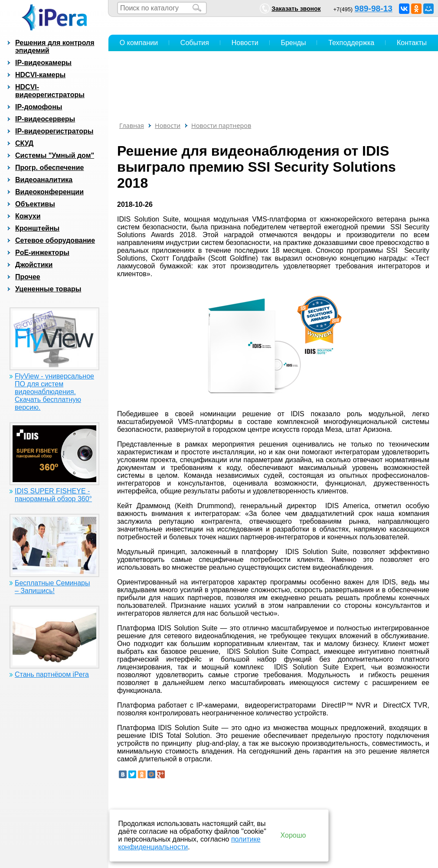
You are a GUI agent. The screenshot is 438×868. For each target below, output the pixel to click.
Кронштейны (37, 228)
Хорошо (293, 835)
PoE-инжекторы (42, 253)
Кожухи (28, 216)
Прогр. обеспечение (49, 168)
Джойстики (34, 265)
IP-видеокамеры (43, 63)
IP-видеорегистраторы (54, 131)
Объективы (35, 204)
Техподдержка (351, 43)
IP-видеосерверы (45, 119)
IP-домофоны (39, 107)
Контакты (412, 43)
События (195, 43)
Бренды (293, 43)
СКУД (24, 143)
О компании (139, 43)
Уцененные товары (48, 289)
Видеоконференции (49, 192)
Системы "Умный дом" (55, 155)
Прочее (28, 277)
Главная (132, 126)
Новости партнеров (221, 126)
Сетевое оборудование (55, 240)
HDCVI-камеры (40, 75)
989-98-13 (374, 8)
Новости (245, 43)
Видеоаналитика (44, 180)
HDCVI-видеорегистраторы (50, 91)
